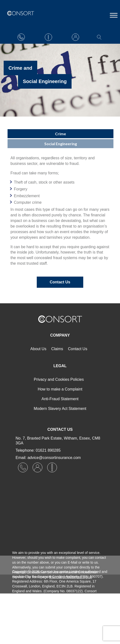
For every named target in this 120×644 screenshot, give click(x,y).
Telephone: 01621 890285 (38, 450)
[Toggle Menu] (114, 15)
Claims (57, 349)
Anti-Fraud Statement (60, 399)
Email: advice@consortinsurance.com (48, 458)
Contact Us (60, 282)
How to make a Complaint (60, 389)
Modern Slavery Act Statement (60, 409)
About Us (38, 349)
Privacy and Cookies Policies (59, 379)
